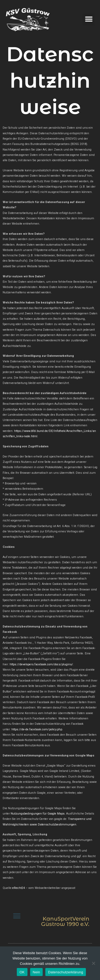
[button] (89, 19)
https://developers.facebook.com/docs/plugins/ (41, 664)
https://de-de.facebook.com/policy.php (37, 729)
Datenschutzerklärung (65, 972)
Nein (37, 972)
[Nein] (93, 963)
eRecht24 (19, 888)
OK (22, 972)
